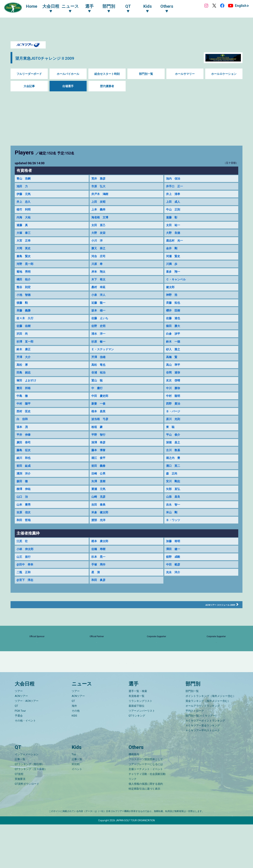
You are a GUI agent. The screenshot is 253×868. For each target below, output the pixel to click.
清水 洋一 (99, 342)
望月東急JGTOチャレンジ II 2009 (60, 58)
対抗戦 (76, 808)
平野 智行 (99, 449)
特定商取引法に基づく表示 (144, 832)
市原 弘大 (99, 187)
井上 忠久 (24, 203)
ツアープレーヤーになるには (146, 808)
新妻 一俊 (99, 416)
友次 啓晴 (174, 391)
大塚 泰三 (24, 236)
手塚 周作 (99, 585)
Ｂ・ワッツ (174, 539)
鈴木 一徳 (174, 351)
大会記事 (29, 86)
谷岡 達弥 (174, 383)
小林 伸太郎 (26, 569)
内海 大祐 (24, 220)
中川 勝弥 (174, 400)
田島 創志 (24, 383)
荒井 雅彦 (99, 179)
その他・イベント (25, 764)
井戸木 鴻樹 (101, 195)
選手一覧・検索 (138, 734)
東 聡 (171, 441)
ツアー (19, 734)
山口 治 (23, 514)
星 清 (96, 593)
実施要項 (20, 823)
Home (35, 7)
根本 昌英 (99, 424)
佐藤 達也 (174, 326)
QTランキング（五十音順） (31, 813)
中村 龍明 (174, 408)
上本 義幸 (99, 211)
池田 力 (23, 187)
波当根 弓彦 (101, 432)
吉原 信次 (24, 531)
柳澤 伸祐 (24, 506)
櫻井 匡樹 (174, 318)
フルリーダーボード (29, 74)
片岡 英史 (24, 252)
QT (16, 749)
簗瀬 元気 (99, 506)
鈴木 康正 (24, 359)
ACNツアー (21, 739)
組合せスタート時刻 (107, 74)
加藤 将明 (174, 560)
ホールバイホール (68, 74)
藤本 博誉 (99, 465)
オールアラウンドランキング (203, 749)
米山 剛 (172, 531)
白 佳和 (23, 432)
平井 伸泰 (24, 449)
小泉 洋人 (99, 302)
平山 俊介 (174, 449)
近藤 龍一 (99, 310)
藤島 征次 (24, 465)
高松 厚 (23, 375)
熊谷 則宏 (24, 293)
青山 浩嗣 (24, 179)
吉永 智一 (174, 523)
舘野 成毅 (174, 577)
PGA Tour (20, 754)
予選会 (19, 759)
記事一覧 (20, 803)
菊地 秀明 (24, 277)
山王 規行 (24, 577)
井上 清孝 (174, 195)
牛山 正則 (174, 211)
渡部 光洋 (99, 539)
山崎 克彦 (99, 514)
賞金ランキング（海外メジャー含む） (208, 744)
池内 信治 (174, 179)
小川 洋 (98, 244)
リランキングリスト (140, 744)
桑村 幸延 (99, 293)
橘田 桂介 (24, 285)
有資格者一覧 (137, 739)
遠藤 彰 (172, 220)
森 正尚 (172, 490)
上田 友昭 (99, 203)
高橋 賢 (172, 367)
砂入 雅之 (174, 359)
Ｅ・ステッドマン (104, 359)
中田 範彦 (174, 585)
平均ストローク (195, 754)
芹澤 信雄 (99, 367)
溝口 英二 (174, 482)
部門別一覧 (146, 74)
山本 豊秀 (24, 523)
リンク (133, 823)
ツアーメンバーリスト (142, 754)
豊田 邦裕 (24, 400)
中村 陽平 (24, 416)
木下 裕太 (99, 285)
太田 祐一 (174, 228)
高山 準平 (174, 375)
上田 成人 (174, 203)
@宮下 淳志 (26, 601)
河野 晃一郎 (26, 269)
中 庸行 (98, 400)
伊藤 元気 (24, 195)
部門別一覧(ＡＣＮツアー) (201, 759)
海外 (74, 749)
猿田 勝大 (174, 334)
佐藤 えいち (101, 326)
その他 (76, 754)
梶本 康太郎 (101, 560)
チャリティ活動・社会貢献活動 (147, 818)
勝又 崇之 (99, 252)
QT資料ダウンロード (27, 827)
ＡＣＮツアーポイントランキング (205, 764)
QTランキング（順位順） (30, 808)
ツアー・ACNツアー (27, 744)
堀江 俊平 (99, 473)
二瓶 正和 (24, 593)
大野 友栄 (99, 236)
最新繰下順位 (137, 749)
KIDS (74, 759)
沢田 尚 (23, 342)
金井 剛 (172, 252)
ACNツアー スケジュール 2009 (213, 626)
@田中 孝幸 (26, 585)
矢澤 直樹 (99, 498)
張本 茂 (23, 441)
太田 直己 (99, 228)
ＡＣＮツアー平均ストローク (203, 774)
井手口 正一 (176, 187)
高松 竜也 (99, 375)
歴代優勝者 (107, 86)
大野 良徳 (174, 236)
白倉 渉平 (174, 342)
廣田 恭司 (24, 457)
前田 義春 (99, 482)
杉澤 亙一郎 (26, 351)
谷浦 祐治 (99, 383)
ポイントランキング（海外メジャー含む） (211, 739)
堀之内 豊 (174, 473)
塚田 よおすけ (28, 391)
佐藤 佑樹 (24, 334)
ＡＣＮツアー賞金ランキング (203, 769)
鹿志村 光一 (176, 244)
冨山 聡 (98, 391)
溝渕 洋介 (24, 490)
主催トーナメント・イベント (146, 813)
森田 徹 (23, 498)
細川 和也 (24, 473)
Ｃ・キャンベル (177, 285)
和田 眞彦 (99, 601)
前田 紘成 (24, 482)
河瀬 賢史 (174, 261)
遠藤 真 (23, 228)
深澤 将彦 (99, 457)
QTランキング (137, 759)
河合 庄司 (99, 261)
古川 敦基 (174, 465)
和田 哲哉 (24, 539)
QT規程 (19, 818)
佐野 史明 (99, 334)
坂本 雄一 (99, 318)
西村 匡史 (24, 424)
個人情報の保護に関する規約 (146, 827)
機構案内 (134, 798)
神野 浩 (172, 302)
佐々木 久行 (26, 326)
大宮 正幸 (24, 244)
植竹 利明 (24, 211)
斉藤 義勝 (24, 318)
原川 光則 (174, 432)
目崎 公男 (99, 490)
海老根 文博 (101, 220)
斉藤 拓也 (174, 310)
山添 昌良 (174, 514)
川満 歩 (172, 269)
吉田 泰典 (99, 523)
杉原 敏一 (99, 351)
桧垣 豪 (98, 441)
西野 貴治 (174, 416)
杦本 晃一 (99, 577)
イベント (77, 813)
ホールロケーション (224, 74)
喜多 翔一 (174, 277)
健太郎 (171, 293)
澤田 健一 (174, 569)
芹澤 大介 (24, 367)
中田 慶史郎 (101, 408)
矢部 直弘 (174, 506)
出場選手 (68, 86)
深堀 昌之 (174, 457)
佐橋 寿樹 (99, 569)
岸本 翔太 (99, 277)
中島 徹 (23, 408)
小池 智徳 (24, 302)
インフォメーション (27, 798)
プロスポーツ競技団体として (146, 803)
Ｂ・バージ (174, 424)
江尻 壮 (23, 560)
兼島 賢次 (24, 261)
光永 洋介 (174, 593)
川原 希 (98, 269)
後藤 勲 (23, 310)
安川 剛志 (174, 498)
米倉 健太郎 (101, 531)
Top (74, 798)
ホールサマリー (185, 74)
